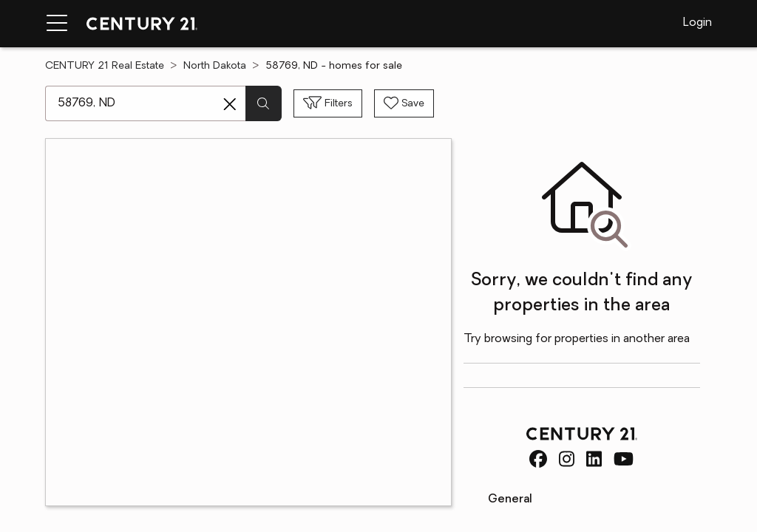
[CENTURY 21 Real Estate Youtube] (624, 459)
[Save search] (404, 103)
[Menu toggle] (57, 24)
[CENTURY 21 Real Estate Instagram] (567, 459)
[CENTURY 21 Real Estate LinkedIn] (594, 459)
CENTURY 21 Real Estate (105, 66)
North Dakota (215, 66)
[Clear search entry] (230, 104)
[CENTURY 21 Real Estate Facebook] (538, 459)
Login (697, 23)
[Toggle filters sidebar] (328, 103)
